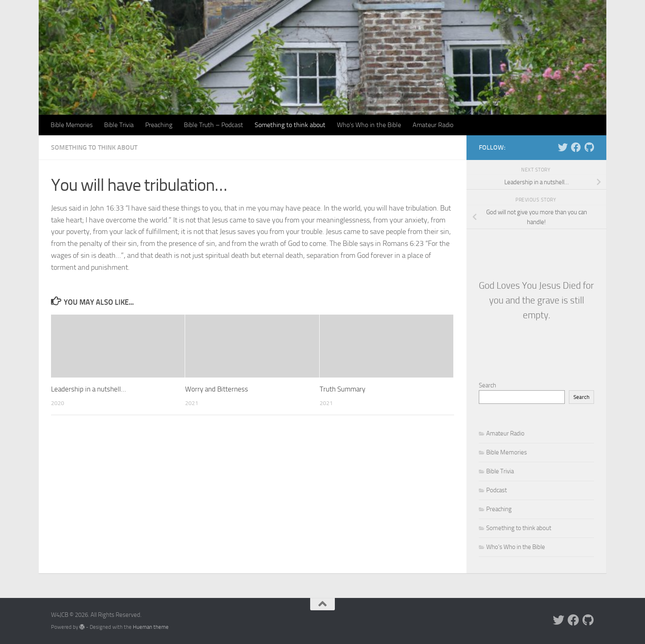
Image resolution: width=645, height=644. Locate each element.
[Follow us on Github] (589, 147)
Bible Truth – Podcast (213, 125)
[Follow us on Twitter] (563, 147)
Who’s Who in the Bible (369, 125)
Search (487, 385)
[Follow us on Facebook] (576, 147)
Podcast (497, 490)
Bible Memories (72, 125)
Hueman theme (151, 627)
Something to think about (290, 125)
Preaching (159, 125)
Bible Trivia (119, 125)
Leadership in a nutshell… (88, 389)
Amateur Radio (433, 125)
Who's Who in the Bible (516, 547)
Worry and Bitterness (217, 389)
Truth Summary (342, 389)
